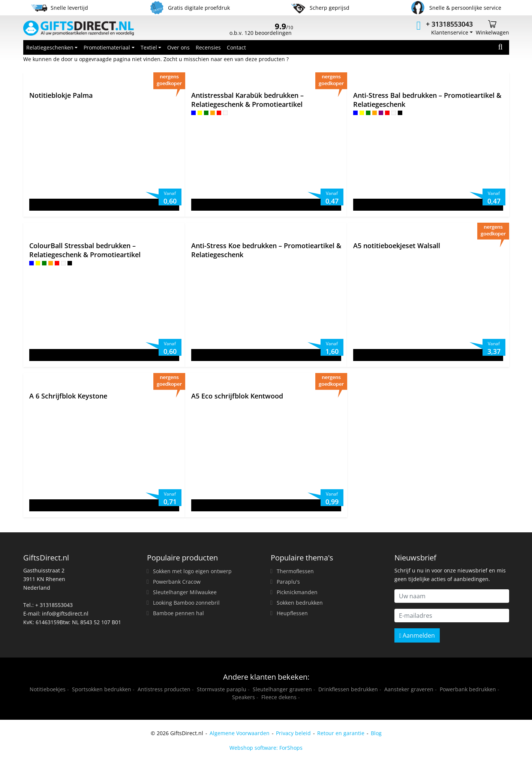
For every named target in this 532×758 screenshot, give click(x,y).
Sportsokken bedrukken (102, 689)
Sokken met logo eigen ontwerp (192, 571)
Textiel (149, 47)
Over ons (178, 47)
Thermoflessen (295, 571)
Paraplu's (288, 582)
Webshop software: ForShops (266, 748)
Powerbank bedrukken (468, 689)
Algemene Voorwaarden (240, 733)
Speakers (244, 697)
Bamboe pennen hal (178, 613)
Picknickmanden (297, 592)
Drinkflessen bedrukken (348, 689)
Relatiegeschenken (50, 47)
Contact (236, 47)
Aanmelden (417, 635)
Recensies (208, 47)
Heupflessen (292, 613)
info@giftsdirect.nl (65, 613)
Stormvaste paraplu (222, 689)
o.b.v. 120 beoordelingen (261, 30)
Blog (376, 733)
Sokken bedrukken (300, 603)
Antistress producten (164, 689)
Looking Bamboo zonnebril (186, 603)
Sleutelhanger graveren (282, 689)
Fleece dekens (279, 697)
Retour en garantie (341, 733)
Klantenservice (450, 32)
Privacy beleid (293, 733)
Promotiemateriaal (107, 47)
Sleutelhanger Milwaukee (185, 592)
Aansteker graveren (409, 689)
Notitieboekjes (48, 689)
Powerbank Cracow (177, 582)
